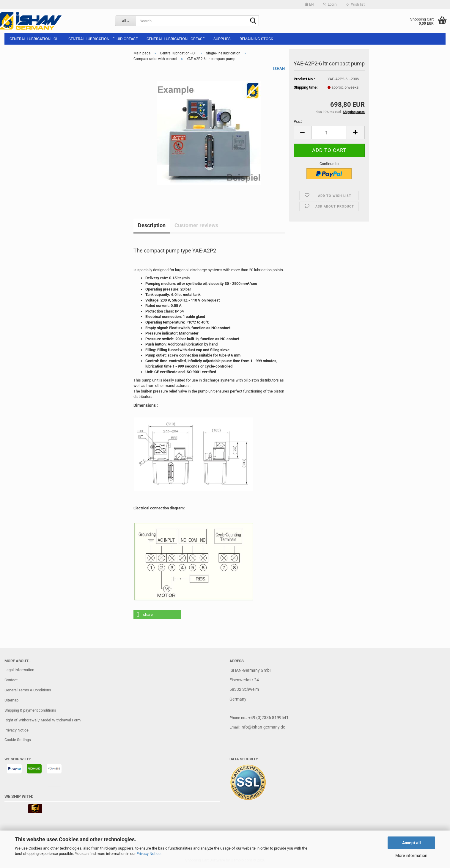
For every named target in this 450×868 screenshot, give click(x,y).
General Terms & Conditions (28, 690)
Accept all (412, 843)
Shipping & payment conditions (30, 710)
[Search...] (125, 21)
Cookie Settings (18, 740)
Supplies (222, 39)
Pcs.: (298, 121)
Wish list (355, 4)
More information (411, 856)
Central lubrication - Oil (34, 39)
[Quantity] (329, 132)
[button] (309, 4)
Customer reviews (196, 225)
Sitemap (11, 700)
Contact (11, 680)
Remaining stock (256, 39)
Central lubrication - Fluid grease (103, 39)
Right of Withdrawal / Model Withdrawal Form (43, 720)
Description (152, 225)
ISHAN (279, 69)
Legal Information (19, 670)
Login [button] (330, 4)
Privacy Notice (148, 854)
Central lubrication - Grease (176, 39)
